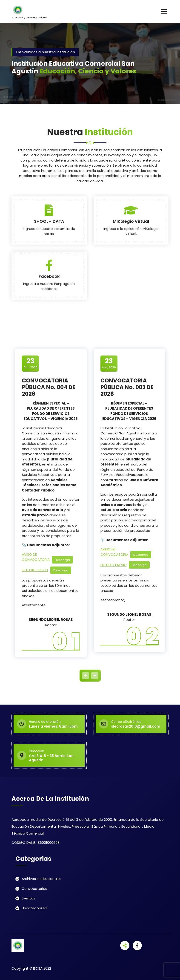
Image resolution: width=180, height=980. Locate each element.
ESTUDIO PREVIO (35, 570)
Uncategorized (34, 908)
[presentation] (86, 676)
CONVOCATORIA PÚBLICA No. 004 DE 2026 (49, 387)
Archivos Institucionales (42, 879)
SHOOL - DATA (49, 279)
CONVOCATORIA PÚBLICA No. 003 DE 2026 (127, 387)
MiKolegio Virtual (131, 279)
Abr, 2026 (30, 363)
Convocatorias (34, 889)
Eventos (28, 898)
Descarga (62, 560)
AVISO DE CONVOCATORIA (36, 557)
